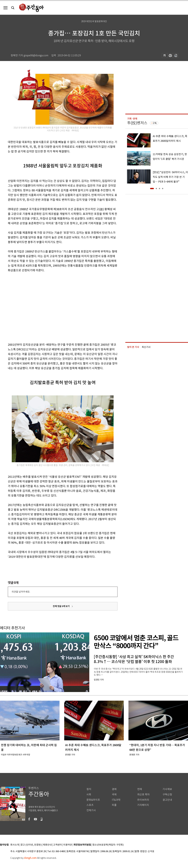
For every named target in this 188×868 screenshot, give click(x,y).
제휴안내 (47, 845)
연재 (140, 789)
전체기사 (91, 810)
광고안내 (167, 800)
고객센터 (57, 845)
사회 (89, 795)
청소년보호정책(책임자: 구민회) (108, 845)
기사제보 (167, 789)
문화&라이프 (93, 800)
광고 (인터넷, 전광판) (31, 845)
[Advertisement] (29, 307)
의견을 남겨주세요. (21, 592)
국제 (114, 795)
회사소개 (15, 845)
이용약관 (68, 845)
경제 (114, 789)
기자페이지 (143, 805)
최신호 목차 (143, 795)
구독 (155, 123)
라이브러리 (143, 800)
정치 (89, 789)
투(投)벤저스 (137, 123)
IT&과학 (116, 800)
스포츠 (90, 805)
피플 (114, 805)
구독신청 (167, 795)
